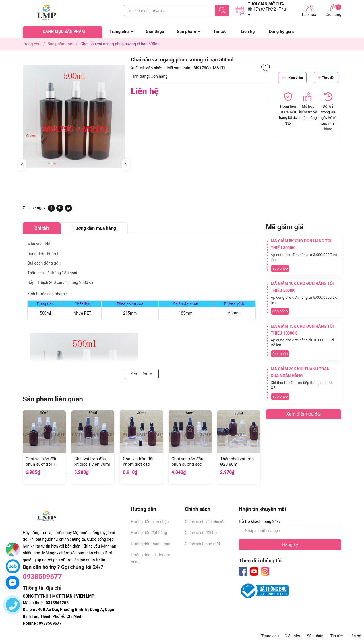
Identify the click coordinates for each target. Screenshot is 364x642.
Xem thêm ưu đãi (304, 414)
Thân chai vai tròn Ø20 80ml (237, 462)
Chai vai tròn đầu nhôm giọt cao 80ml (139, 464)
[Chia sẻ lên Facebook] (51, 210)
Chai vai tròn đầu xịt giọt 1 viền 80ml (92, 462)
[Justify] (222, 11)
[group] (74, 116)
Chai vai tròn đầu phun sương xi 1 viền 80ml (42, 464)
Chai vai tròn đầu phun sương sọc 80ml (187, 464)
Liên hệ (248, 32)
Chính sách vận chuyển (205, 522)
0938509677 (42, 577)
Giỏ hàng (333, 11)
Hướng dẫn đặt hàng (149, 533)
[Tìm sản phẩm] (176, 11)
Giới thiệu (155, 32)
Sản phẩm (186, 32)
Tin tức (220, 32)
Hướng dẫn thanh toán (151, 544)
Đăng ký (290, 545)
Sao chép (280, 268)
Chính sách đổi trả (201, 533)
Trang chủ (119, 32)
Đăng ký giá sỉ (282, 32)
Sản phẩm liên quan (53, 399)
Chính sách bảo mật (202, 544)
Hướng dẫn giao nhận (150, 522)
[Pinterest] (60, 210)
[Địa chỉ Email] (290, 531)
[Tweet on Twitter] (68, 210)
